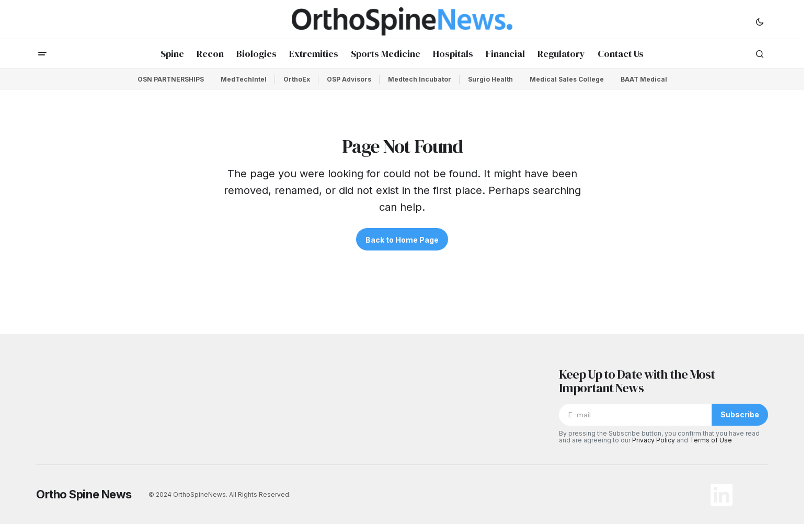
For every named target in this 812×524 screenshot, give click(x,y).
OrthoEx (297, 79)
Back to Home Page (402, 240)
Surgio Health (490, 79)
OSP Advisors (349, 79)
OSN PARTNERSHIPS (171, 79)
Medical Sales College (567, 79)
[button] (760, 21)
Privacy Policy (654, 440)
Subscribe (740, 414)
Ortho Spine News (84, 494)
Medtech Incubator (420, 79)
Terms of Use (711, 440)
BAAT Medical (644, 79)
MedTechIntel (244, 79)
